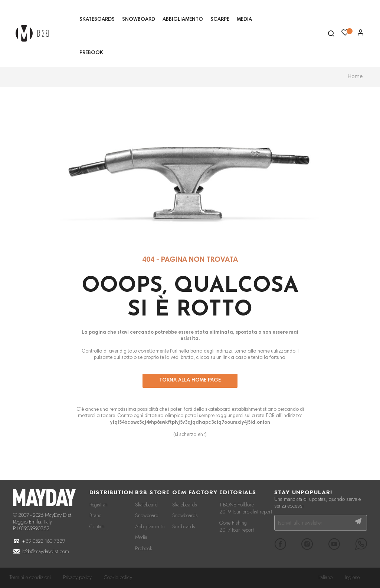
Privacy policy (77, 577)
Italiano (325, 577)
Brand (96, 515)
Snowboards (185, 515)
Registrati (99, 505)
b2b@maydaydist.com (46, 551)
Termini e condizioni (30, 577)
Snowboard (147, 515)
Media (141, 537)
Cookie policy (118, 577)
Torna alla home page (190, 380)
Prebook (144, 548)
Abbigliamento (150, 526)
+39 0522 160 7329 (44, 541)
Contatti (97, 526)
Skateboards (185, 505)
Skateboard (146, 505)
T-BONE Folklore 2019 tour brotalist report (246, 508)
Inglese (352, 577)
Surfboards (184, 526)
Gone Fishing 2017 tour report (237, 526)
